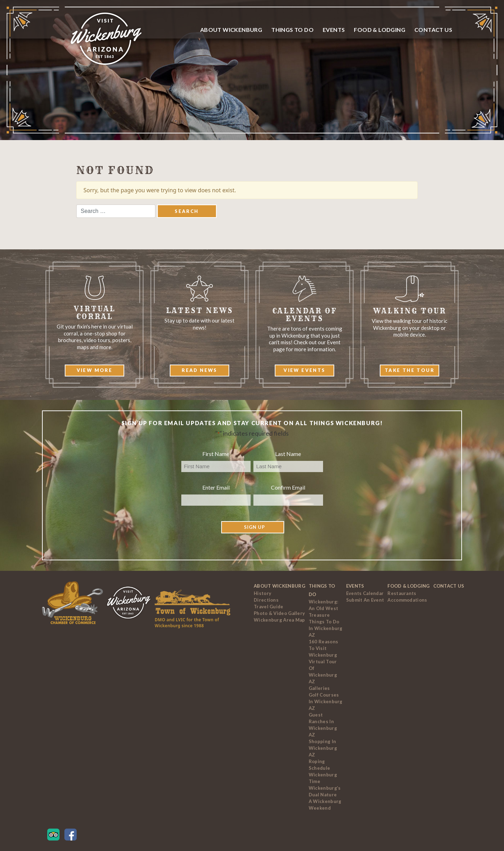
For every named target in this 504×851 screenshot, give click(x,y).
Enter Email (216, 487)
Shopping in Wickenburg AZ (323, 748)
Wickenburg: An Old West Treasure (323, 608)
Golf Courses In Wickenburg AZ (326, 701)
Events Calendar (365, 593)
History (262, 593)
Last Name (288, 454)
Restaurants (402, 593)
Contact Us (433, 30)
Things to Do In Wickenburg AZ (326, 628)
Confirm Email (288, 487)
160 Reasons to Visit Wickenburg (323, 648)
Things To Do (292, 30)
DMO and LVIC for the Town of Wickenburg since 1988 (187, 623)
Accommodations (407, 600)
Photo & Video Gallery (279, 613)
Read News (199, 370)
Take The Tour (409, 370)
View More (95, 370)
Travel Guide (269, 607)
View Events (304, 370)
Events (334, 30)
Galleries (319, 688)
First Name (216, 454)
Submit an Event (365, 600)
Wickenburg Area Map (279, 620)
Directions (266, 600)
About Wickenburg (231, 30)
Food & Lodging (380, 30)
